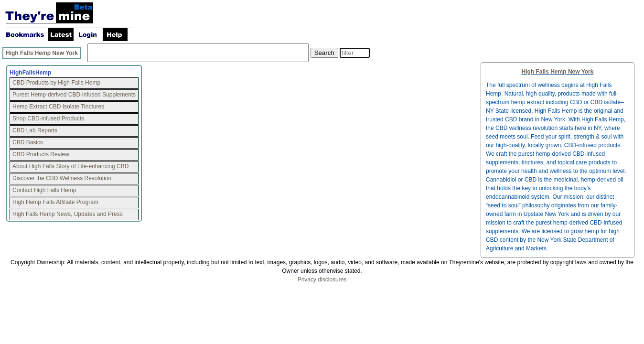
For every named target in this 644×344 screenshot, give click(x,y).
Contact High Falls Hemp (44, 190)
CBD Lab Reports (35, 130)
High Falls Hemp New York (42, 53)
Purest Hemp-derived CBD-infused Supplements (74, 95)
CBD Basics (28, 142)
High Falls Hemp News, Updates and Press (68, 214)
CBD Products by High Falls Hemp (56, 83)
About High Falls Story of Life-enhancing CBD (70, 166)
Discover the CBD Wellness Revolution (62, 178)
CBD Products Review (41, 154)
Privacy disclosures (322, 279)
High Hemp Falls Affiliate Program (55, 202)
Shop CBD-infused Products (48, 118)
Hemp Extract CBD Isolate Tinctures (58, 107)
